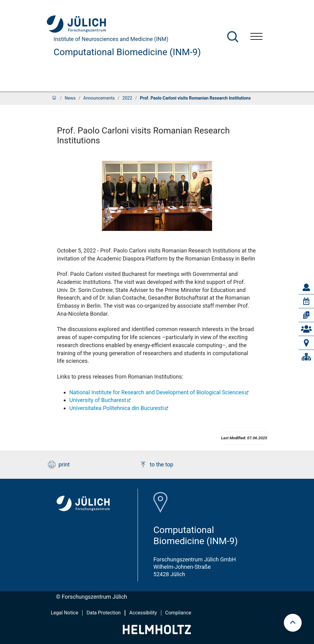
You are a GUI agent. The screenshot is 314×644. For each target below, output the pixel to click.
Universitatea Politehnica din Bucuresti (117, 408)
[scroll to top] (293, 623)
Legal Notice (64, 613)
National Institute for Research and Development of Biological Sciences (157, 392)
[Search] (233, 37)
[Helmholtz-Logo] (157, 632)
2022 (127, 98)
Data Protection (104, 613)
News (70, 98)
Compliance (178, 613)
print (59, 465)
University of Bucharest (98, 400)
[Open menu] (256, 37)
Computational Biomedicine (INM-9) (127, 52)
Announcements (99, 98)
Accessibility (143, 613)
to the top (156, 465)
